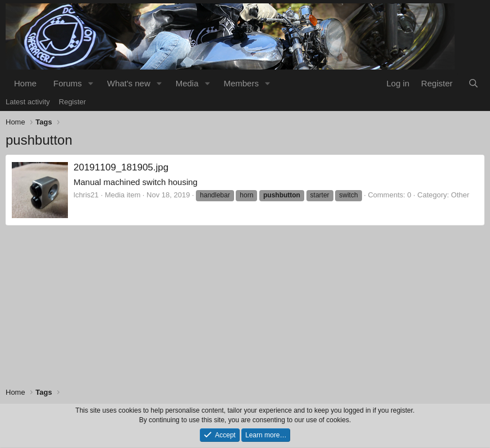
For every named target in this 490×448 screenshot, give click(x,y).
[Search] (473, 83)
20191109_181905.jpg (121, 167)
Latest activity (28, 102)
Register (72, 102)
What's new (129, 83)
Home (25, 83)
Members (241, 83)
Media (187, 83)
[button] (91, 83)
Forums (68, 83)
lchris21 (86, 195)
